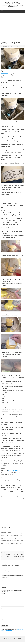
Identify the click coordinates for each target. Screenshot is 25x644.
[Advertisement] (12, 27)
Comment (3, 593)
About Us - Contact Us (17, 639)
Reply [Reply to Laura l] (2, 581)
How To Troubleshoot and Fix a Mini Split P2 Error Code (7, 556)
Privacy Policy (7, 639)
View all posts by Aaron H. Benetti (8, 545)
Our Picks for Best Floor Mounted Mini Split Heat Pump (19, 556)
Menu (12, 11)
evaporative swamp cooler (15, 471)
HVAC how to (8, 527)
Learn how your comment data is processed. (12, 630)
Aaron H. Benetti (6, 46)
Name (2, 608)
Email (2, 614)
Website (3, 620)
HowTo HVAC (12, 3)
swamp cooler (5, 73)
